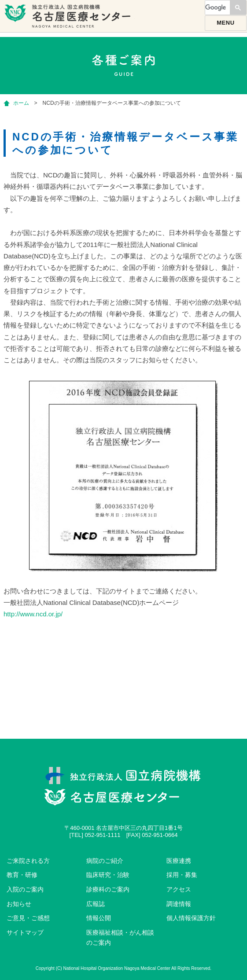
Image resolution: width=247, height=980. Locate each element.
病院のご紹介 (105, 861)
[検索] (217, 7)
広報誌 (96, 904)
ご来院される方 (28, 861)
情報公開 (99, 918)
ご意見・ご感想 (28, 918)
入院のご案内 (25, 889)
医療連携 (179, 861)
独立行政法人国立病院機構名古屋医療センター (69, 20)
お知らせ (19, 904)
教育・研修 (22, 875)
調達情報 (179, 904)
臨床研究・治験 (108, 875)
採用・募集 (182, 875)
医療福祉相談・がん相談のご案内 (120, 938)
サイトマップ (25, 932)
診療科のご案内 (108, 889)
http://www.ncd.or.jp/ (33, 614)
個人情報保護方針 (191, 918)
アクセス (179, 889)
